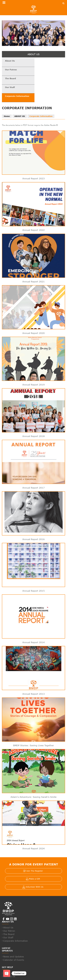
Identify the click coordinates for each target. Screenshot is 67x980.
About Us (10, 61)
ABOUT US (20, 99)
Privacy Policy (33, 977)
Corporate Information (17, 79)
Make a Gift (34, 861)
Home (7, 99)
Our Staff (42, 70)
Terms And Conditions (16, 977)
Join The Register (35, 854)
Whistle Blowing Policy (51, 977)
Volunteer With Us (35, 870)
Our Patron (43, 61)
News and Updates (14, 939)
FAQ (5, 956)
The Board (11, 70)
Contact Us (9, 959)
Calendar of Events (14, 943)
